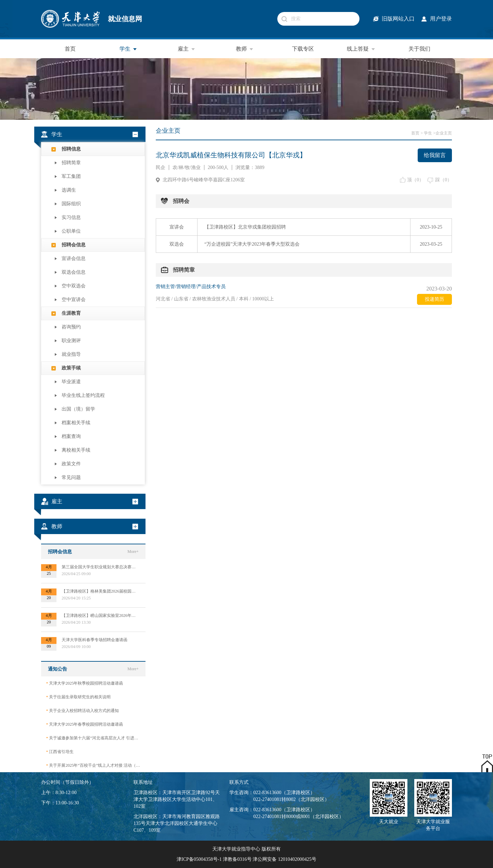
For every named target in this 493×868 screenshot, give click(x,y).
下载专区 (303, 49)
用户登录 (441, 19)
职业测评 (71, 341)
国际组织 (71, 204)
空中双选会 (74, 286)
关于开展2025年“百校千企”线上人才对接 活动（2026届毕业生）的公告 (93, 765)
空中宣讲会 (74, 300)
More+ (133, 552)
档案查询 (71, 436)
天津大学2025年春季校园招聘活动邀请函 (85, 724)
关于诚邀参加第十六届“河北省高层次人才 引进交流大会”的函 (93, 738)
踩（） (444, 180)
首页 (70, 49)
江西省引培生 (60, 752)
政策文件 (71, 464)
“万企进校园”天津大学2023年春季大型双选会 (252, 244)
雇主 (187, 49)
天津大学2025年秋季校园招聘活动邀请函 (85, 683)
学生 (128, 49)
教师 (245, 49)
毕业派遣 (71, 382)
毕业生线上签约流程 (83, 395)
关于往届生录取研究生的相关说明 (78, 697)
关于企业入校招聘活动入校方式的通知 (83, 710)
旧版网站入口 (398, 19)
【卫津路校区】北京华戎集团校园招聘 (245, 227)
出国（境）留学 (78, 409)
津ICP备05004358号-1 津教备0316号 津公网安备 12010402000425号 (246, 859)
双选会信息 (74, 272)
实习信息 (71, 217)
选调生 (69, 190)
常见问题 (71, 477)
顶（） (415, 180)
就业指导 (71, 354)
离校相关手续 (76, 450)
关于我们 (419, 49)
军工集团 (71, 176)
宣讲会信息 (74, 258)
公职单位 (71, 231)
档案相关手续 (76, 423)
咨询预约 (71, 327)
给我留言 (435, 155)
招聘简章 (71, 163)
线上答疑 (361, 49)
